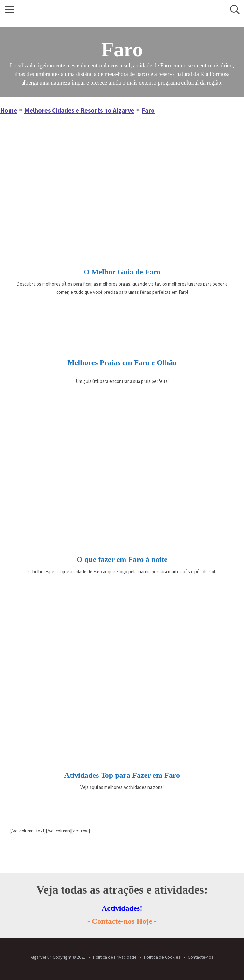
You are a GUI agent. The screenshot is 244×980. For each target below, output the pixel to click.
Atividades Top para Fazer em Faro (122, 775)
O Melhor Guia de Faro (122, 272)
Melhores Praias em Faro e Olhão (122, 362)
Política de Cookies (162, 957)
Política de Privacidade (115, 957)
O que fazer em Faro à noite (122, 559)
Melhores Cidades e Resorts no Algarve (79, 110)
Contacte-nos (201, 957)
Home (9, 110)
